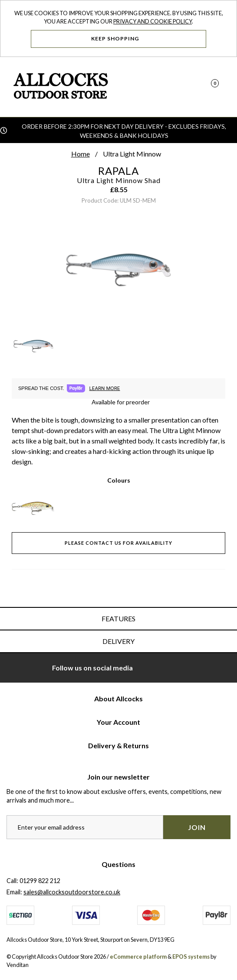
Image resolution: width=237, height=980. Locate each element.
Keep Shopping (119, 38)
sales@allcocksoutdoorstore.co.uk (72, 892)
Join (197, 827)
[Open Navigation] (220, 87)
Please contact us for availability (118, 543)
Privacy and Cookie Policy (153, 21)
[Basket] (206, 87)
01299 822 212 (40, 881)
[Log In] (176, 87)
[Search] (191, 87)
